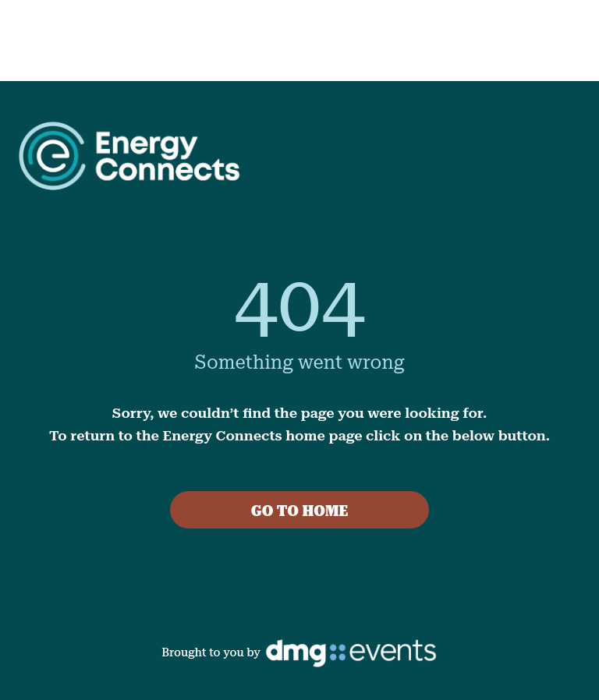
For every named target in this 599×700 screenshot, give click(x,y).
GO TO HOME (300, 511)
